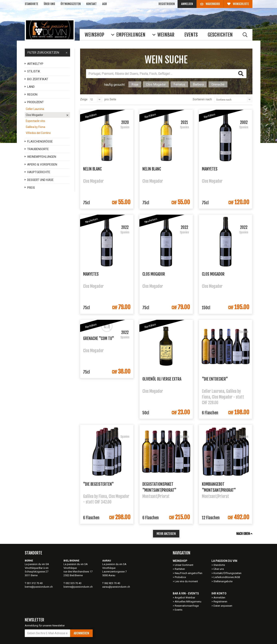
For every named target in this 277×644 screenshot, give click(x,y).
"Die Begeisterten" (98, 484)
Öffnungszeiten (71, 4)
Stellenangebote (223, 581)
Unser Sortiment (184, 565)
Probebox (180, 577)
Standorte (31, 4)
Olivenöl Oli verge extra (162, 379)
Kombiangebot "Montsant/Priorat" (219, 487)
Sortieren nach (202, 99)
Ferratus (179, 84)
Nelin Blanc (92, 169)
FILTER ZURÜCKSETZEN (48, 53)
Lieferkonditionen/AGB (227, 577)
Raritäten (180, 569)
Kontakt (91, 4)
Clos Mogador (156, 84)
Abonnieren (81, 633)
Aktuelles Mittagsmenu (188, 602)
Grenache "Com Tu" (99, 338)
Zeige (84, 99)
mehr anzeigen (166, 534)
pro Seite (110, 99)
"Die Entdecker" (215, 379)
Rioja (135, 84)
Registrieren (167, 4)
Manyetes (210, 169)
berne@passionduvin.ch (39, 587)
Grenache (218, 84)
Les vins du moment (186, 581)
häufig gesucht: (115, 85)
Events (179, 610)
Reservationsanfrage (187, 606)
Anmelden (187, 4)
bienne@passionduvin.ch (78, 587)
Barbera (198, 84)
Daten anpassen (223, 606)
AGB (105, 4)
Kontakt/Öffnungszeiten (227, 573)
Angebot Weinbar (185, 598)
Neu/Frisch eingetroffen (189, 573)
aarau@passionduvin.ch (116, 587)
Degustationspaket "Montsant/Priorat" (159, 487)
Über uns (49, 4)
